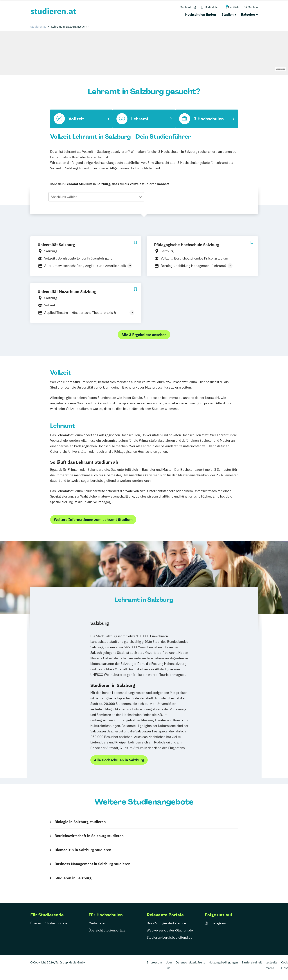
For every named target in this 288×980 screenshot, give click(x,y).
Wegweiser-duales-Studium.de (170, 930)
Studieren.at (38, 27)
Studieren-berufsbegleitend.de (170, 937)
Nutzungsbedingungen (223, 962)
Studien (228, 14)
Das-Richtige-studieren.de (166, 923)
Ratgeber (248, 14)
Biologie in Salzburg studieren (80, 822)
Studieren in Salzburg (73, 878)
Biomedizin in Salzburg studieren (83, 850)
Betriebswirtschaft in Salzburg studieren (89, 836)
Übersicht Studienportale (49, 923)
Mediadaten (97, 923)
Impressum (154, 962)
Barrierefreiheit (252, 962)
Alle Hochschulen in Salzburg (119, 760)
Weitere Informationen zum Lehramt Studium (93, 519)
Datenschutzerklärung (190, 962)
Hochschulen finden (201, 14)
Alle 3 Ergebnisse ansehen (144, 335)
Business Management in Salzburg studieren (92, 864)
